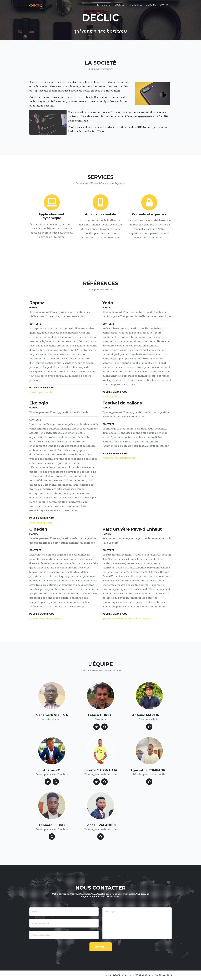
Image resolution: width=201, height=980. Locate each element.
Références (135, 7)
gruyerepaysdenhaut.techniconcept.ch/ (127, 618)
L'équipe (151, 7)
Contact (165, 7)
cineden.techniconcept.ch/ (46, 618)
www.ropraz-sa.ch (41, 392)
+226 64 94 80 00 (142, 975)
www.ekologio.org (41, 522)
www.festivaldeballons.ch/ (119, 458)
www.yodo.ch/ (111, 396)
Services (119, 7)
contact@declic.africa (116, 975)
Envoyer (101, 947)
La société (104, 7)
